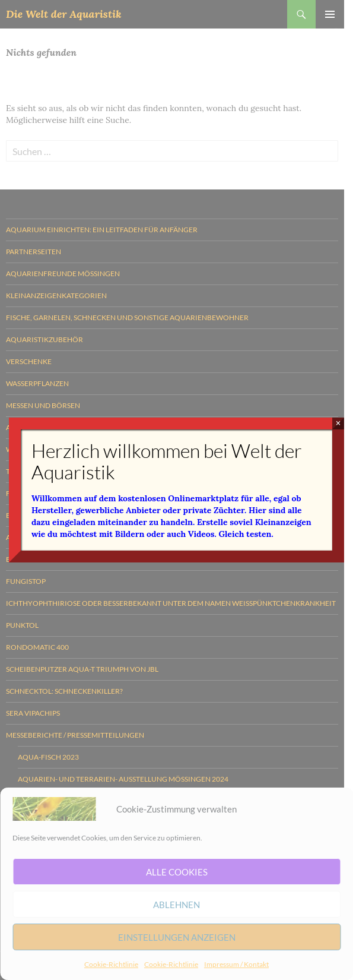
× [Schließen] (338, 423)
